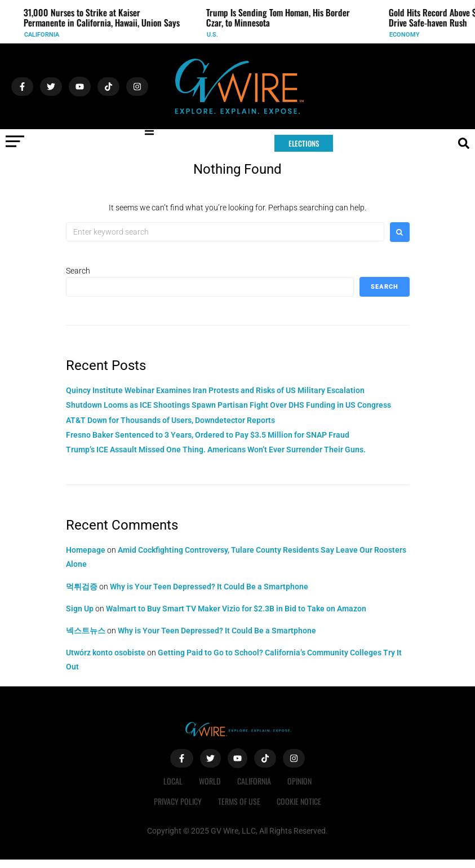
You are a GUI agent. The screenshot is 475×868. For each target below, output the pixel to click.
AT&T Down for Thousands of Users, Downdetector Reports (170, 420)
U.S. (216, 35)
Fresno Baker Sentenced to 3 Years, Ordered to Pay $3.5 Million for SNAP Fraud (208, 435)
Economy (409, 35)
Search (78, 271)
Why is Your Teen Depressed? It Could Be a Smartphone (209, 587)
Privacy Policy (177, 801)
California (46, 35)
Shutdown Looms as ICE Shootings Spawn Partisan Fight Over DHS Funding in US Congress (228, 405)
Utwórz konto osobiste (106, 653)
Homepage (86, 550)
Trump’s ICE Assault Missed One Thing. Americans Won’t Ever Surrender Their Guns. (216, 450)
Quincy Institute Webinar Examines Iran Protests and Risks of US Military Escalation (215, 390)
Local (172, 781)
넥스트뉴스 (86, 631)
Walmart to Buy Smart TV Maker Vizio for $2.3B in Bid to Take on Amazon (236, 609)
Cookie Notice (299, 801)
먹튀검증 (82, 587)
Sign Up (80, 609)
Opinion (300, 781)
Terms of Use (239, 801)
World (210, 781)
